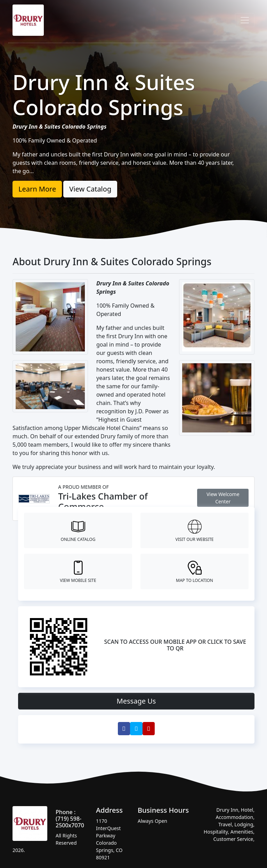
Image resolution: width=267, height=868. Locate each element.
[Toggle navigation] (245, 20)
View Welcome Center (223, 498)
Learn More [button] (37, 189)
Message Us (136, 701)
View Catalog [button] (90, 189)
